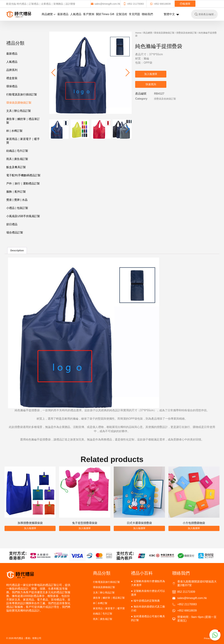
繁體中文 (171, 14)
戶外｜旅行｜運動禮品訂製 (23, 183)
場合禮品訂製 (15, 232)
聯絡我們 (147, 14)
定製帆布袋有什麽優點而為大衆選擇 (148, 583)
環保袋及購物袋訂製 (19, 103)
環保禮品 (12, 86)
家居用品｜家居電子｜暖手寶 (23, 141)
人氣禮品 (76, 14)
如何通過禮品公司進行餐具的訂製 (148, 618)
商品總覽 (49, 14)
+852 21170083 (134, 4)
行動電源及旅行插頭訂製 (22, 94)
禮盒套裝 (12, 78)
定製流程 (122, 14)
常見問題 (134, 14)
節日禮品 (12, 224)
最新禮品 (63, 14)
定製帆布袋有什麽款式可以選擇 (148, 593)
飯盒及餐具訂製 (16, 167)
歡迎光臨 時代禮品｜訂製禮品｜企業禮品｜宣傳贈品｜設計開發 (41, 4)
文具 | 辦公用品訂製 (19, 111)
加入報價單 (151, 74)
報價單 (185, 4)
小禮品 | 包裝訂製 (17, 208)
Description (17, 250)
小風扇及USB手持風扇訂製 (23, 216)
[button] (128, 73)
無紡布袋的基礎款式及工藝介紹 (148, 608)
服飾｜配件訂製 (16, 192)
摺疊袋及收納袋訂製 (186, 33)
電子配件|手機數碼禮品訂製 (23, 175)
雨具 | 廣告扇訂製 (17, 159)
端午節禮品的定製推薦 (147, 601)
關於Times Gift (105, 14)
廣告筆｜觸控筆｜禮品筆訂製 (23, 121)
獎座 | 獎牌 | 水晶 (17, 200)
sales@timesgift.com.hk (105, 4)
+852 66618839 (160, 4)
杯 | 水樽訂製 (14, 131)
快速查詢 (151, 84)
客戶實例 (89, 14)
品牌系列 (12, 70)
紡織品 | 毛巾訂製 (17, 151)
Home (138, 33)
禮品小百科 (142, 573)
